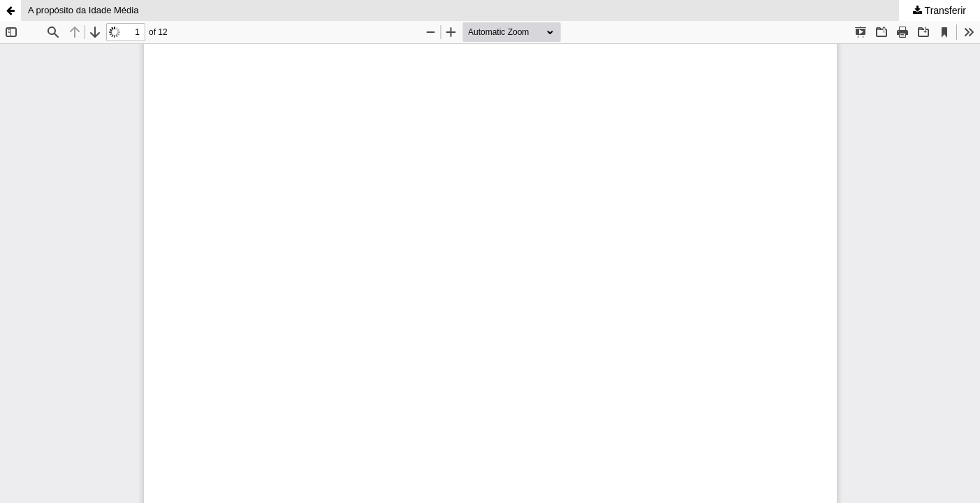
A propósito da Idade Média (83, 10)
